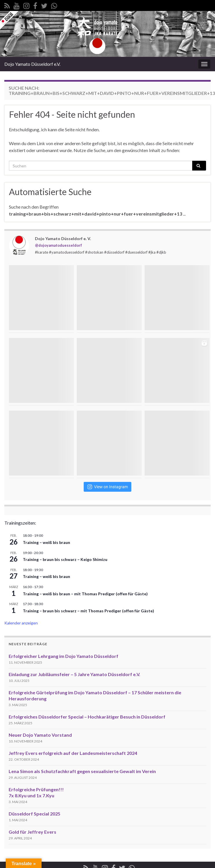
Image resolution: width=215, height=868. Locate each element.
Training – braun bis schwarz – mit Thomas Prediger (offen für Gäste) (88, 611)
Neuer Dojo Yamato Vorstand (40, 735)
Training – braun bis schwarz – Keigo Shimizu (65, 559)
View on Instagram (108, 487)
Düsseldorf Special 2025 (34, 814)
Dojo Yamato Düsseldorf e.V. (32, 64)
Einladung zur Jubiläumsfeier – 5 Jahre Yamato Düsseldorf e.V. (74, 674)
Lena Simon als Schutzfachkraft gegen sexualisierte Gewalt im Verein (82, 771)
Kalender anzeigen (21, 623)
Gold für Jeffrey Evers (32, 832)
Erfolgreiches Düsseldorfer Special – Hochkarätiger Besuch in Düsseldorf (87, 717)
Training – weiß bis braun (46, 542)
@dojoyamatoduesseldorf (58, 245)
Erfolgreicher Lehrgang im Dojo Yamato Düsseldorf (63, 656)
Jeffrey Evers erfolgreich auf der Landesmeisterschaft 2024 (73, 753)
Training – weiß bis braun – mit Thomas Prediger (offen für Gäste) (85, 594)
